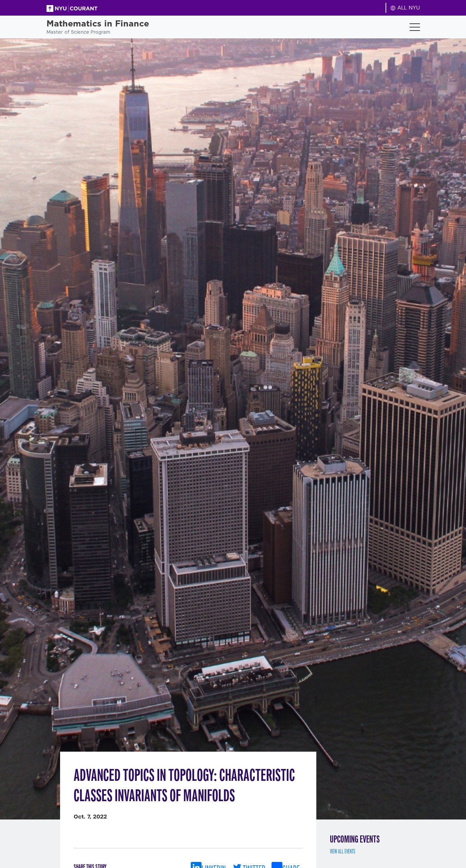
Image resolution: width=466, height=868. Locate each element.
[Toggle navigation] (415, 27)
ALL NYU (405, 8)
